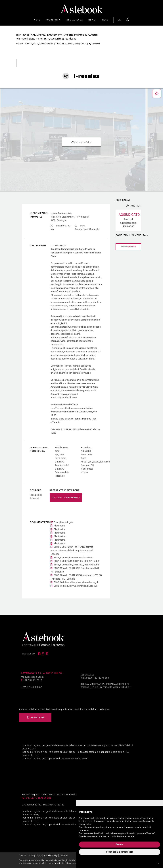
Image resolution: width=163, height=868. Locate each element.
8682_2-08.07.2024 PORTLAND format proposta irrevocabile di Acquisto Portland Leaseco (72, 550)
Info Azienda (74, 20)
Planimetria (60, 525)
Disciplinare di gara (64, 522)
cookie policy (85, 824)
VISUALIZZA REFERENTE (66, 497)
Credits (22, 855)
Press (105, 20)
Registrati (37, 717)
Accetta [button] (120, 844)
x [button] (158, 863)
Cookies (64, 855)
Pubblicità (53, 20)
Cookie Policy (51, 855)
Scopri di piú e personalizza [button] (120, 852)
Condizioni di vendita (131, 235)
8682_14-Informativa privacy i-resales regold (76, 582)
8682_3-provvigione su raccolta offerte (73, 557)
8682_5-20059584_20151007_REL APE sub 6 (77, 561)
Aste (37, 20)
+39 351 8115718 (33, 680)
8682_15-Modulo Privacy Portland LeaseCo (76, 585)
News (92, 20)
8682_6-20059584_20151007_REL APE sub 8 (77, 564)
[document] (120, 823)
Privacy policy (35, 855)
